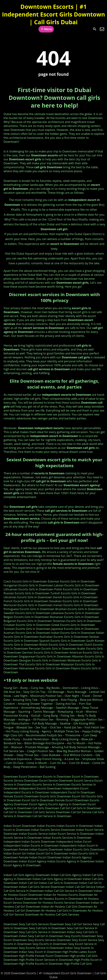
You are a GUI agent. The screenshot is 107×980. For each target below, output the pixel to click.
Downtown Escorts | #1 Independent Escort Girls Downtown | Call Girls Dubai (53, 14)
